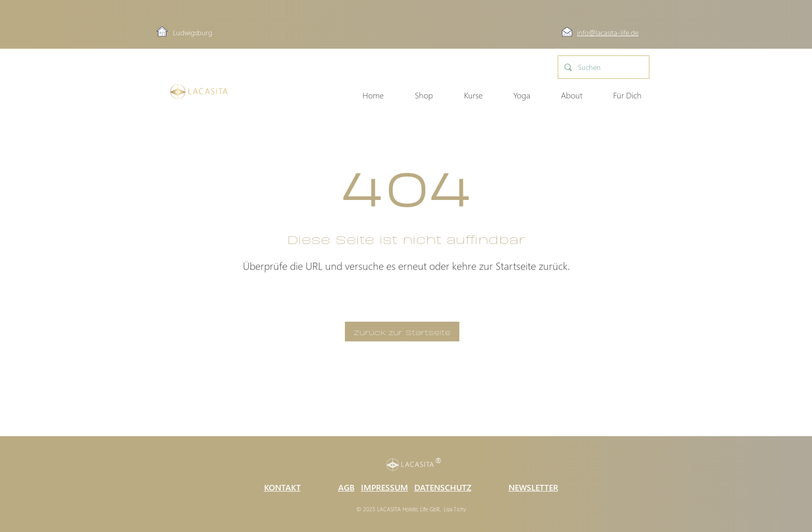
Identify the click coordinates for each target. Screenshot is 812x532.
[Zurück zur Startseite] (402, 332)
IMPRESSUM (385, 487)
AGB (346, 487)
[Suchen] (603, 67)
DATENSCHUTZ (443, 487)
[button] (564, 95)
